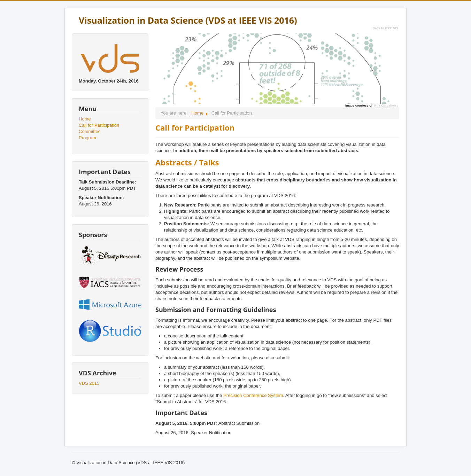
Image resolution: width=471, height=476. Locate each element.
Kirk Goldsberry (386, 106)
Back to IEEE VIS (385, 28)
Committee (90, 131)
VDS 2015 (89, 383)
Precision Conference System (253, 395)
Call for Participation (99, 125)
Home (85, 119)
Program (87, 138)
